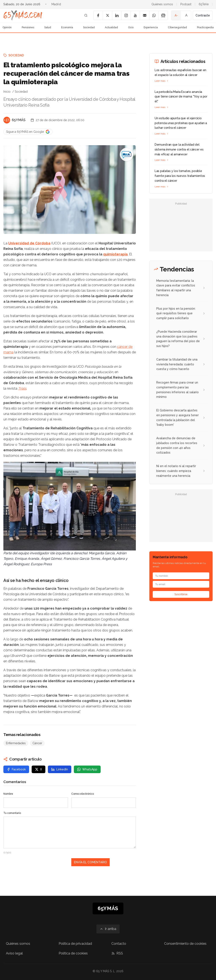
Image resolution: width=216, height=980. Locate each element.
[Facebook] (98, 15)
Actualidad (111, 27)
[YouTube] (135, 15)
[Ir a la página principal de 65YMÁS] (23, 15)
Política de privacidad (75, 944)
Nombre (8, 794)
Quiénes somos (162, 4)
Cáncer (37, 743)
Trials (22, 388)
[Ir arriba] (108, 929)
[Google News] (163, 15)
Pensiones (28, 27)
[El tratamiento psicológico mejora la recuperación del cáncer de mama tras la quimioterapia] (127, 155)
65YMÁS (19, 120)
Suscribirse (181, 594)
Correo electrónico (83, 794)
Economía (67, 27)
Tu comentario (12, 813)
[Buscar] (86, 15)
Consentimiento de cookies (185, 944)
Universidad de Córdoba (29, 243)
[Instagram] (126, 15)
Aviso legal (14, 953)
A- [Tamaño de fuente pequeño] (176, 15)
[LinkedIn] (117, 15)
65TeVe (204, 4)
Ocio (131, 27)
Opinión (7, 27)
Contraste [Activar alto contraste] (203, 15)
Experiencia (151, 27)
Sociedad (89, 27)
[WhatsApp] (154, 15)
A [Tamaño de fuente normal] (186, 15)
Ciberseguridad (177, 27)
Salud (48, 27)
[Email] (144, 15)
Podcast (186, 4)
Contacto (119, 944)
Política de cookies (73, 953)
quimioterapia (115, 254)
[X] (107, 15)
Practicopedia (205, 27)
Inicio (7, 92)
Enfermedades (16, 743)
